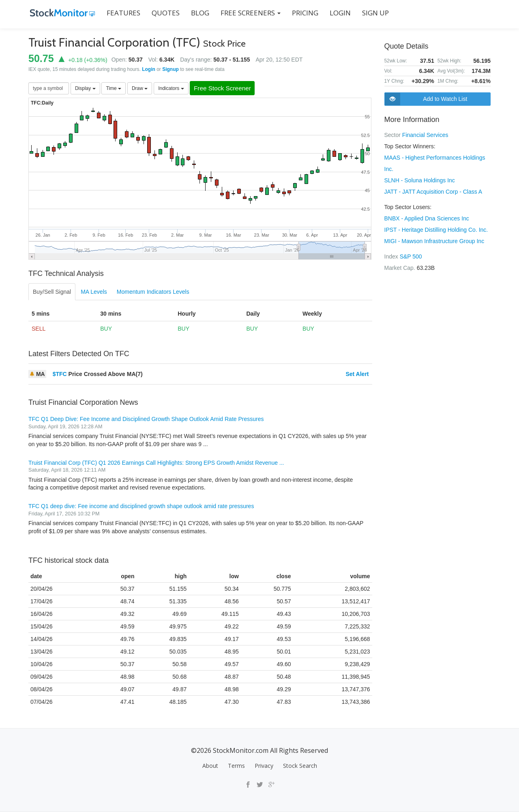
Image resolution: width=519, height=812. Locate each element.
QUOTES (164, 13)
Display (85, 88)
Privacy (264, 766)
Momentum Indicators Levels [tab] (153, 292)
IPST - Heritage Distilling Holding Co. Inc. (436, 230)
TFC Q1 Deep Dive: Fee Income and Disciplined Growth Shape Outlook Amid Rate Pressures (146, 419)
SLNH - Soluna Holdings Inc (420, 180)
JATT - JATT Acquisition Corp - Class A (433, 192)
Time (114, 88)
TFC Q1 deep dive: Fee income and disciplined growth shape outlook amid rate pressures (141, 506)
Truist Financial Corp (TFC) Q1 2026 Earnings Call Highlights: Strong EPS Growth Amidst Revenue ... (156, 463)
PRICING (303, 13)
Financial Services (425, 135)
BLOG (198, 13)
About (210, 766)
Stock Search (300, 766)
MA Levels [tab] (94, 292)
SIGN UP (374, 13)
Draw (140, 88)
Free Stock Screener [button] (225, 89)
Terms (236, 766)
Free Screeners (249, 13)
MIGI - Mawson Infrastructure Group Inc (434, 241)
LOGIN (339, 13)
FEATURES (122, 13)
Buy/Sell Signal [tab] (52, 292)
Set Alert (357, 374)
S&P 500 (411, 256)
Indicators (171, 88)
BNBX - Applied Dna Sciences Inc (427, 218)
